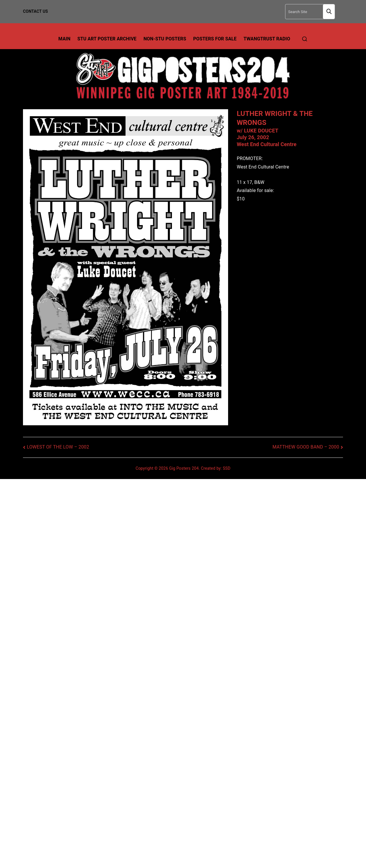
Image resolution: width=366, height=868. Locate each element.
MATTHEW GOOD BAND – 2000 (306, 447)
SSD (227, 468)
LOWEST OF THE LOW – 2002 (58, 447)
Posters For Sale (215, 39)
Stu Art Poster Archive (107, 39)
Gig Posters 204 (184, 468)
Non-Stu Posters (165, 39)
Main (65, 39)
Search (329, 12)
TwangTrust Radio (267, 39)
